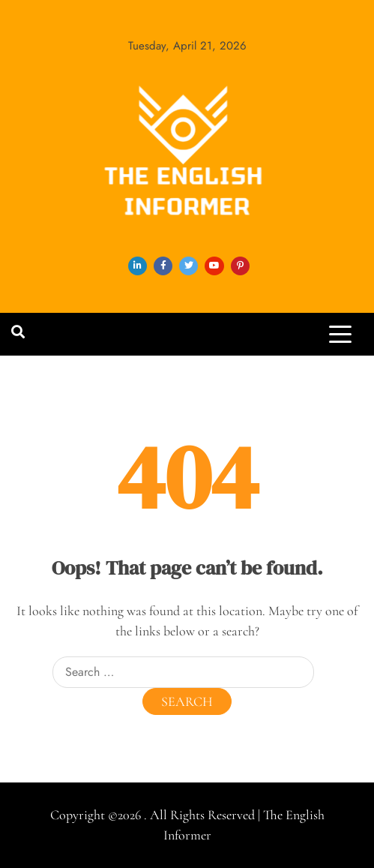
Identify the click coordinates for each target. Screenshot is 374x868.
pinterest (240, 266)
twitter (188, 266)
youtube (214, 266)
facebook (163, 266)
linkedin (138, 266)
